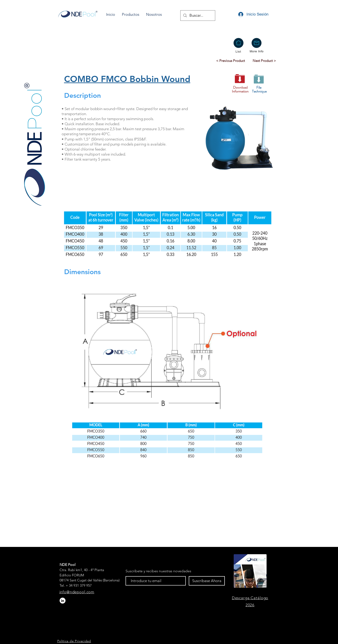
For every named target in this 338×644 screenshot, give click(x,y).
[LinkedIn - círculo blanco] (63, 601)
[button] (131, 15)
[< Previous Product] (231, 61)
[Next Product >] (264, 61)
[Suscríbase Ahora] (207, 581)
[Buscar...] (197, 16)
